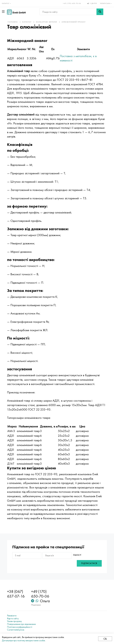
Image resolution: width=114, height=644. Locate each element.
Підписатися (89, 563)
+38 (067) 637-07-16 (16, 594)
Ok (105, 639)
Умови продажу (14, 621)
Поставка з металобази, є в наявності (78, 58)
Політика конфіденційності (20, 627)
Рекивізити (12, 616)
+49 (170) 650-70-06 (72, 3)
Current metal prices (16, 630)
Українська (106, 3)
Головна (13, 22)
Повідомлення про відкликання (21, 624)
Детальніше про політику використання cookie (23, 640)
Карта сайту (13, 618)
